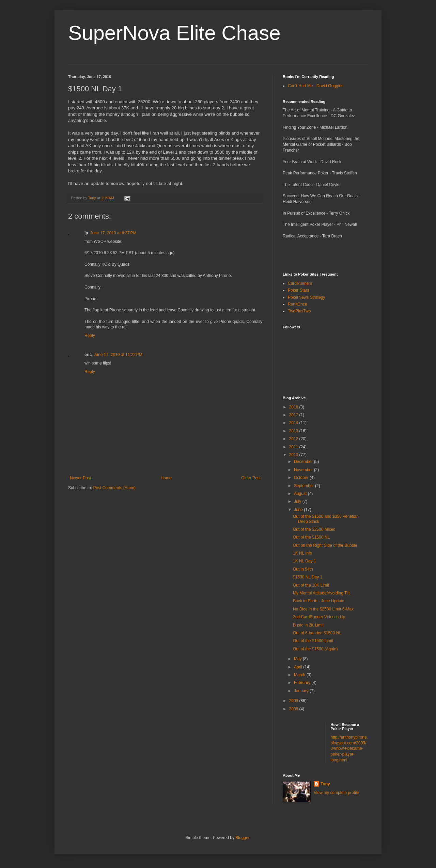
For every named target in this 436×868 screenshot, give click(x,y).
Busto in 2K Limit (308, 625)
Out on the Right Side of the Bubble (325, 545)
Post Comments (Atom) (114, 488)
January (302, 691)
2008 (294, 709)
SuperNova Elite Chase (174, 33)
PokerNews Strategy (306, 297)
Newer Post (80, 478)
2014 (294, 423)
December (304, 462)
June (299, 510)
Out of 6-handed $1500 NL (317, 633)
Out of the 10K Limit (311, 585)
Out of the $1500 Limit (313, 641)
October (302, 478)
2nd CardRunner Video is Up (319, 617)
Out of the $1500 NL (311, 537)
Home (166, 478)
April (299, 667)
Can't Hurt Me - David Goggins (316, 86)
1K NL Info (302, 553)
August (301, 494)
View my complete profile (336, 793)
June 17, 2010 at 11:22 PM (118, 355)
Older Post (251, 478)
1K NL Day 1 (305, 561)
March (300, 675)
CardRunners (300, 283)
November (304, 470)
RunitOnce (298, 304)
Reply (90, 336)
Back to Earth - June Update (319, 601)
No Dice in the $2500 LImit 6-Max (323, 609)
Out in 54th (303, 569)
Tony (325, 784)
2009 (294, 701)
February (303, 683)
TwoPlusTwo (299, 311)
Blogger (242, 838)
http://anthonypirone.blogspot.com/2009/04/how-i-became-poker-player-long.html (349, 749)
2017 (294, 415)
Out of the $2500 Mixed (314, 529)
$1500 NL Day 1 (308, 577)
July (298, 501)
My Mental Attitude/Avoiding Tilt (321, 593)
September (305, 486)
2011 (294, 447)
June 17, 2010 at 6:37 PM (113, 233)
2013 (294, 431)
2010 (294, 455)
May (298, 659)
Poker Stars (299, 290)
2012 (294, 439)
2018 (294, 407)
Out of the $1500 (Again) (315, 649)
